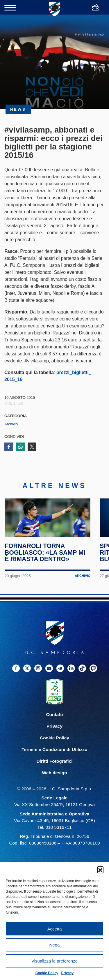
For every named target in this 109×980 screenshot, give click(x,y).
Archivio (11, 424)
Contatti (54, 726)
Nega (55, 945)
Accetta (54, 929)
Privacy (68, 973)
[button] (100, 870)
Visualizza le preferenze (54, 961)
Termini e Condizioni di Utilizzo (54, 761)
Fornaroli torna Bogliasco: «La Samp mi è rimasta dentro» (45, 564)
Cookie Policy (47, 973)
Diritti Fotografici (55, 773)
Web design (54, 784)
